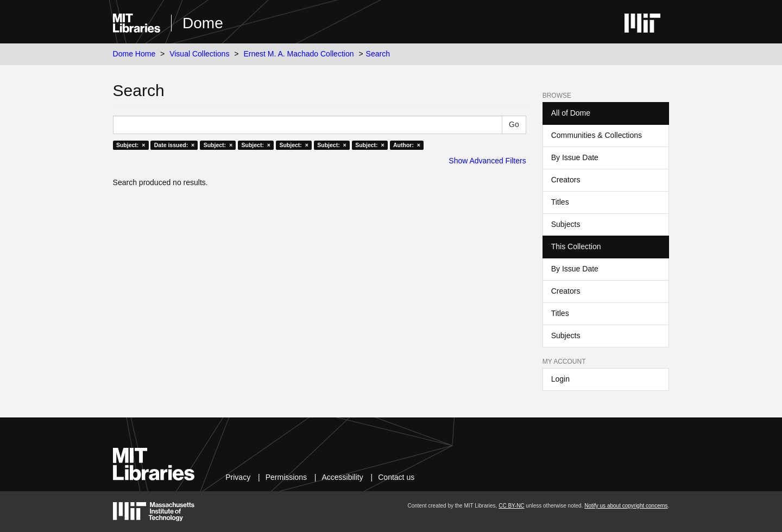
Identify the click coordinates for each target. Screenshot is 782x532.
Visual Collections (199, 54)
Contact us (396, 477)
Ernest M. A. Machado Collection (298, 54)
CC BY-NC (511, 506)
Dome (203, 23)
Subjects (566, 224)
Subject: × (131, 145)
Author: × (407, 145)
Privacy (238, 477)
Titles (560, 202)
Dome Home (134, 54)
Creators (566, 180)
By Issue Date (575, 157)
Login (560, 379)
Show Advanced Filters (487, 161)
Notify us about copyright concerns (626, 506)
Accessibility (342, 477)
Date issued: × (174, 145)
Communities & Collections (597, 135)
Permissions (286, 477)
